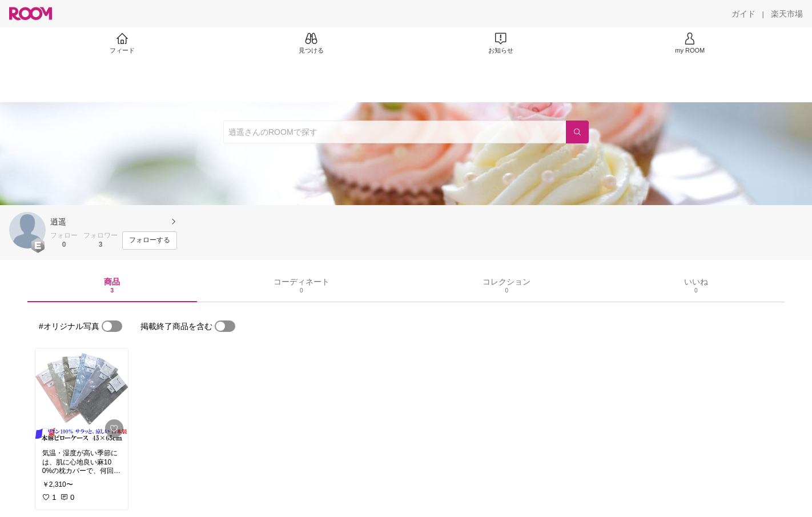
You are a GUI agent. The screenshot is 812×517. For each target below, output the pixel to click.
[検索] (577, 132)
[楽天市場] (787, 14)
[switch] (112, 326)
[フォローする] (150, 241)
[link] (82, 395)
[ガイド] (743, 14)
